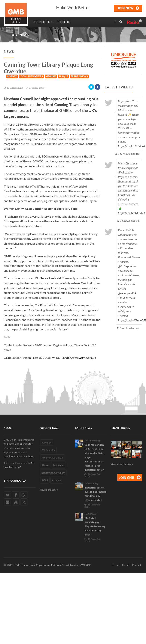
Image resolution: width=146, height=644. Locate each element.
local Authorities (31, 140)
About (125, 628)
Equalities (42, 22)
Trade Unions (79, 140)
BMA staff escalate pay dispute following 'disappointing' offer (95, 589)
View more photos (121, 527)
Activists (57, 543)
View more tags (48, 553)
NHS (87, 504)
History (12, 140)
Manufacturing (91, 547)
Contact (137, 628)
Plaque (63, 140)
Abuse (45, 528)
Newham (51, 140)
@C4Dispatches (127, 266)
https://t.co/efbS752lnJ (131, 146)
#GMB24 (47, 506)
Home (115, 628)
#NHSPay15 (48, 513)
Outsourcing (94, 504)
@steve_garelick (127, 293)
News (24, 35)
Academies (59, 528)
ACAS (45, 543)
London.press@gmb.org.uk (79, 421)
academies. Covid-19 (53, 536)
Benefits (63, 22)
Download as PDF (37, 151)
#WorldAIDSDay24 (52, 521)
